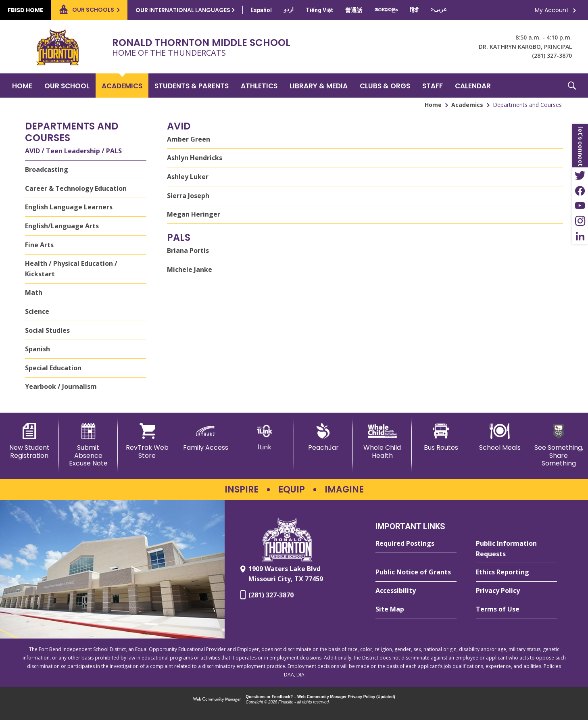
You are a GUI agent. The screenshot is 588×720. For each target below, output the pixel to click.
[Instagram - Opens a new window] (580, 221)
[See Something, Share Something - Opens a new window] (559, 445)
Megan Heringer (194, 214)
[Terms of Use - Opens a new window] (516, 609)
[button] (572, 86)
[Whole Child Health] (382, 441)
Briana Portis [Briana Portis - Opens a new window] (188, 250)
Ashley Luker (188, 177)
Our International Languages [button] (183, 10)
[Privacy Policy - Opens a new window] (516, 591)
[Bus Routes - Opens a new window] (441, 437)
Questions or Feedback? (269, 697)
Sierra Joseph (188, 196)
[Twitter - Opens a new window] (580, 175)
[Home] (22, 86)
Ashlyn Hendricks (195, 158)
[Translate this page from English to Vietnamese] (319, 10)
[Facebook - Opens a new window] (580, 190)
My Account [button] (552, 10)
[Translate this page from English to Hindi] (414, 10)
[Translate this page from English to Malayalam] (386, 9)
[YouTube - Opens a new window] (580, 206)
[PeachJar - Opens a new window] (323, 437)
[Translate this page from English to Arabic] (439, 9)
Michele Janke (190, 269)
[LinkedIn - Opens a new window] (580, 236)
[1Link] (265, 437)
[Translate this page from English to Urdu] (289, 9)
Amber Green (189, 139)
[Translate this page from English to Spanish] (261, 10)
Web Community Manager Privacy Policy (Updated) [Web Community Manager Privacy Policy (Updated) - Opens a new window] (346, 697)
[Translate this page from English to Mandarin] (354, 10)
